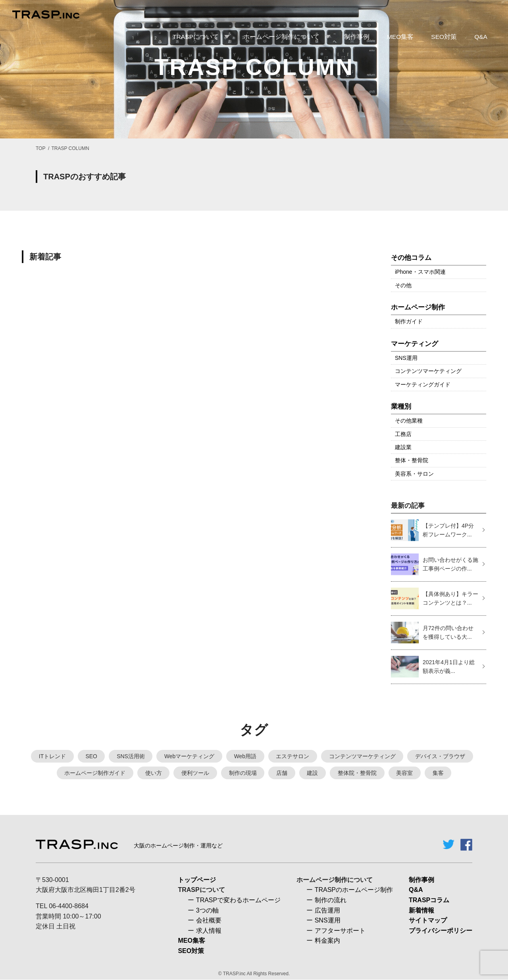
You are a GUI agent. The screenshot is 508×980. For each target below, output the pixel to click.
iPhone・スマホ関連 (420, 272)
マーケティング (415, 344)
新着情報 (421, 911)
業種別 (401, 406)
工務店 (403, 434)
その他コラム (411, 258)
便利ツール (195, 773)
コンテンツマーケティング (428, 371)
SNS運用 (406, 358)
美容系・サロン (414, 474)
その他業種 (409, 421)
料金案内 (327, 941)
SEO (90, 756)
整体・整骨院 (412, 460)
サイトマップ (428, 921)
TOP (40, 148)
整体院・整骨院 (358, 773)
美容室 (405, 773)
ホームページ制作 (418, 307)
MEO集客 (191, 941)
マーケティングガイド (423, 384)
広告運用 (327, 911)
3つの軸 (207, 911)
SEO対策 (191, 951)
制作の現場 (242, 773)
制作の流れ (331, 900)
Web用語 (245, 756)
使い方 (153, 773)
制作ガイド (409, 321)
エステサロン (293, 756)
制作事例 (421, 880)
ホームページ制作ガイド (94, 773)
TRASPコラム (429, 900)
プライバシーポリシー (441, 931)
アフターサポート (340, 931)
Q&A (416, 891)
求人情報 (209, 931)
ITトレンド (51, 756)
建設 (313, 773)
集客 (439, 773)
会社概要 (209, 921)
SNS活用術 (130, 756)
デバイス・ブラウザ (441, 756)
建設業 (403, 447)
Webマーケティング (190, 756)
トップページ (197, 880)
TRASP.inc (234, 974)
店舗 (282, 773)
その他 (403, 285)
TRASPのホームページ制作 (354, 891)
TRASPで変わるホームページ (238, 900)
